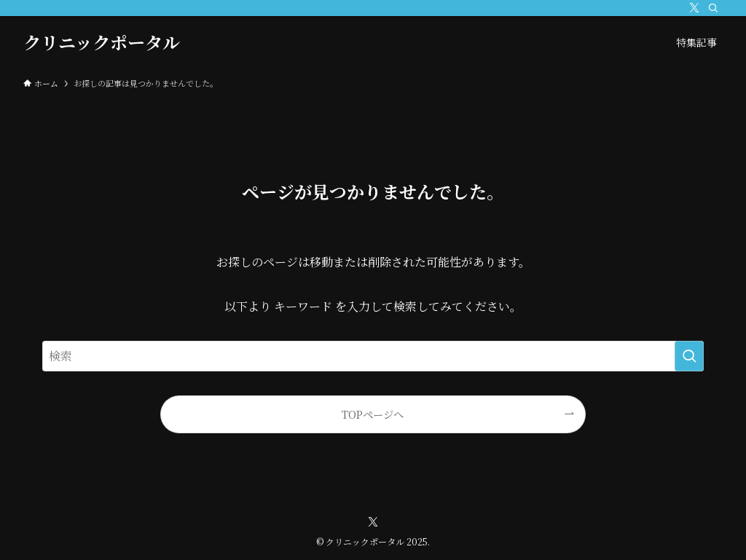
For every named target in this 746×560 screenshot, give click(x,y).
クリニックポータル (102, 42)
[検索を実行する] (689, 356)
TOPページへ (373, 414)
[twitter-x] (694, 8)
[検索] (713, 8)
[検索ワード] (373, 356)
